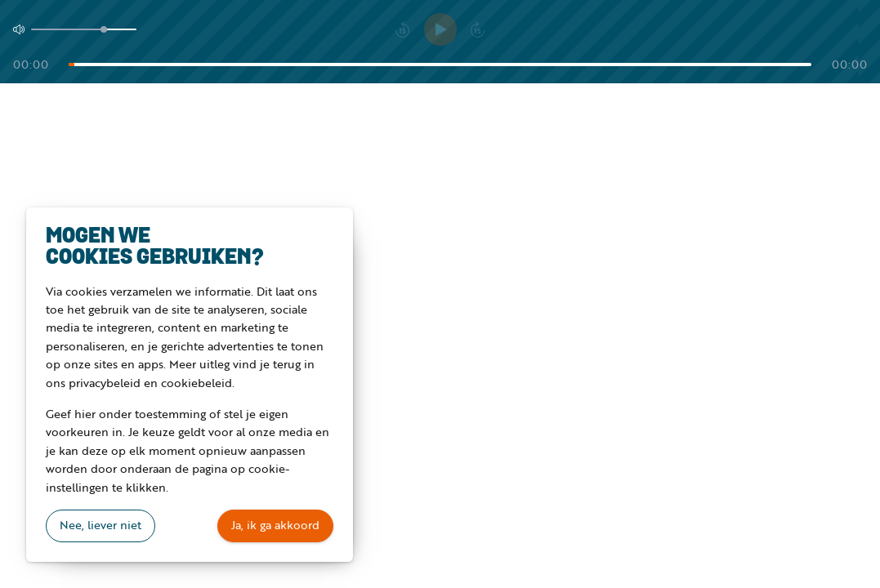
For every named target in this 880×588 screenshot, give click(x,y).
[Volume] (84, 29)
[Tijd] (440, 65)
